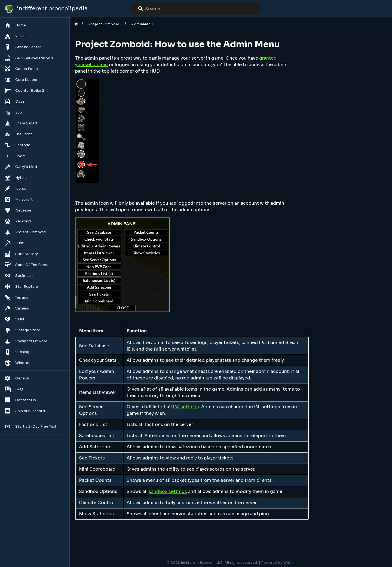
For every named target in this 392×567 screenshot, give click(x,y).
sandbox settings (168, 491)
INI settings (186, 407)
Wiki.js (289, 563)
